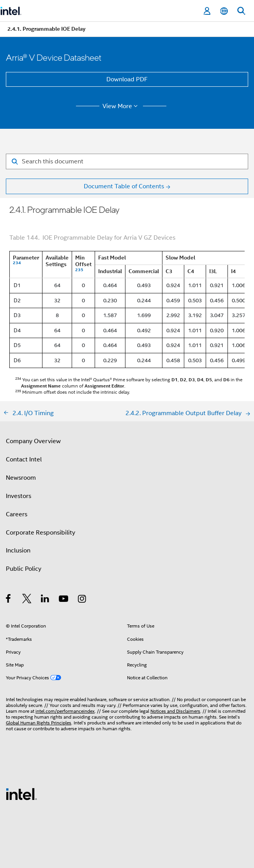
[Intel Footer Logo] (21, 794)
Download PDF (127, 79)
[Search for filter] (127, 161)
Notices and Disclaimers (175, 711)
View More (121, 106)
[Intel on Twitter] (27, 600)
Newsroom (21, 478)
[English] (224, 11)
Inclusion (18, 551)
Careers (17, 514)
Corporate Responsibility (41, 533)
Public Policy (24, 569)
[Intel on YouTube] (64, 600)
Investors (19, 496)
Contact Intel (24, 459)
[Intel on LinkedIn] (45, 600)
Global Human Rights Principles (39, 723)
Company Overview (33, 441)
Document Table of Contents (124, 186)
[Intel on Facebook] (9, 600)
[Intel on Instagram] (82, 600)
